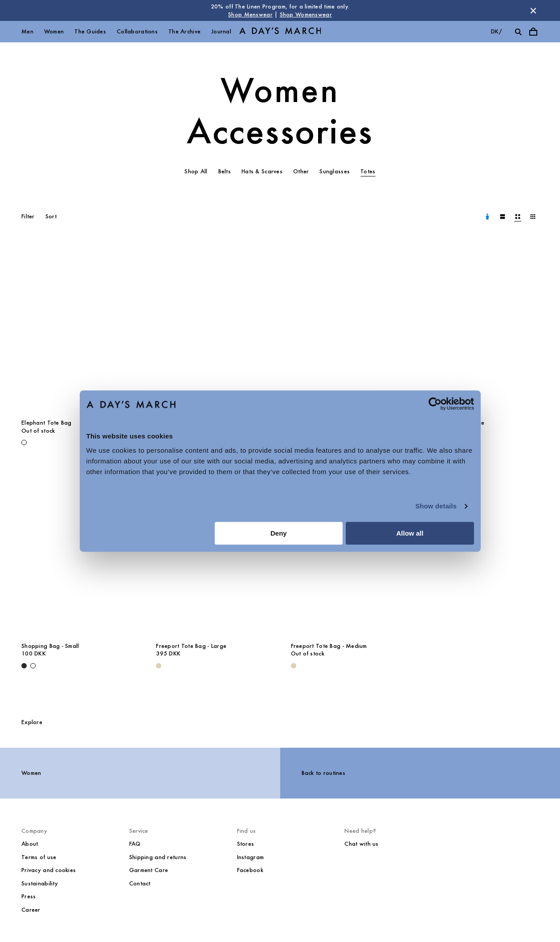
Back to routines (323, 773)
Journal (221, 31)
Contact (140, 883)
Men (27, 31)
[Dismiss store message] (533, 11)
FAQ (135, 844)
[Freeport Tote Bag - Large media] (213, 551)
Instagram (251, 857)
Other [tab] (301, 171)
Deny (279, 533)
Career (31, 910)
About (30, 844)
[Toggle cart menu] (533, 32)
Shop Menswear (250, 14)
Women (54, 31)
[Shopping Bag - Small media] (78, 551)
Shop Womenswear (306, 14)
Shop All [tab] (196, 171)
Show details (436, 506)
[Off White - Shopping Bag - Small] (33, 666)
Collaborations (137, 31)
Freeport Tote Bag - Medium (329, 646)
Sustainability (40, 883)
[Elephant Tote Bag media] (78, 329)
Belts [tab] (225, 171)
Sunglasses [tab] (335, 171)
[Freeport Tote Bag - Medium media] (347, 551)
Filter (28, 216)
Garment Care (149, 870)
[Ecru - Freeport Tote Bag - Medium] (294, 666)
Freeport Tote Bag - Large (191, 646)
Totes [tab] (368, 171)
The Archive (184, 31)
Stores (246, 844)
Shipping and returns (158, 857)
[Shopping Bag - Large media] (482, 329)
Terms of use (39, 857)
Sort (51, 216)
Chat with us (361, 844)
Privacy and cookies (49, 870)
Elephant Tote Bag (47, 423)
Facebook (250, 870)
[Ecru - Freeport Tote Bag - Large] (159, 666)
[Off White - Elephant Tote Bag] (24, 442)
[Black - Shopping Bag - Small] (24, 666)
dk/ (496, 31)
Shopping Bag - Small (50, 646)
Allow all (410, 533)
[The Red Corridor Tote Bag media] (213, 329)
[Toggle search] (518, 32)
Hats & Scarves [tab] (262, 171)
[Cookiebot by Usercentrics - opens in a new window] (435, 404)
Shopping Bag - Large (455, 423)
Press (29, 896)
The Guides (90, 31)
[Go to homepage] (280, 32)
